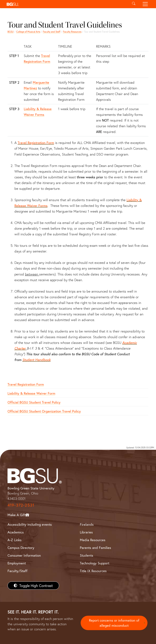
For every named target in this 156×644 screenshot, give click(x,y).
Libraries (86, 532)
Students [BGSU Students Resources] (87, 555)
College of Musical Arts (28, 32)
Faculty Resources (72, 32)
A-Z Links (15, 540)
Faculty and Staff (52, 32)
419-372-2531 (21, 505)
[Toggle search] (134, 4)
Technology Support (95, 563)
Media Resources (93, 540)
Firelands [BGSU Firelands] (87, 524)
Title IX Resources (93, 571)
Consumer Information (24, 555)
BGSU (11, 32)
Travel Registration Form (36, 143)
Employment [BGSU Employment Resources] (17, 563)
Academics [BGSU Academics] (16, 532)
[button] (66, 4)
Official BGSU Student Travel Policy (34, 402)
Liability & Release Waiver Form (31, 393)
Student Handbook (36, 360)
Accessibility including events (30, 524)
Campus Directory (21, 548)
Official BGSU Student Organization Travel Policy (44, 411)
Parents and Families (95, 548)
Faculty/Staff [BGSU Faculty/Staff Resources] (17, 571)
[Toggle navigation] (145, 4)
